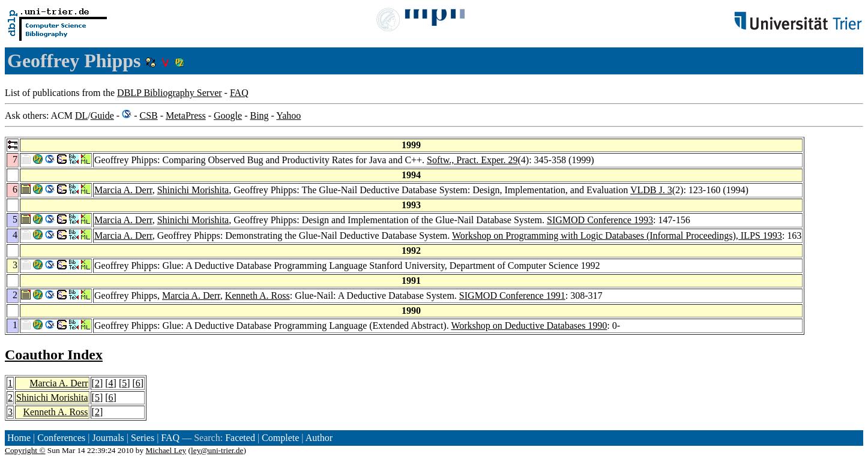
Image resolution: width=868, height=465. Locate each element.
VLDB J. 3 (651, 190)
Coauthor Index (54, 355)
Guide (102, 115)
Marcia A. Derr (123, 190)
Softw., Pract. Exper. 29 (472, 160)
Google (228, 115)
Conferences (61, 438)
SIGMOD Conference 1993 (600, 220)
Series (143, 438)
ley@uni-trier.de (217, 450)
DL (81, 115)
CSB (148, 115)
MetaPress (186, 115)
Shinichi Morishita (193, 190)
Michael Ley (166, 450)
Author (319, 438)
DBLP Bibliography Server (170, 93)
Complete (280, 438)
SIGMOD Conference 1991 (512, 295)
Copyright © (25, 450)
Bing (259, 115)
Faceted (240, 438)
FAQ (239, 93)
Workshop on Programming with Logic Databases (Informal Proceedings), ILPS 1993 (617, 235)
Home (19, 438)
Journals (108, 438)
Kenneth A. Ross (258, 295)
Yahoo (288, 115)
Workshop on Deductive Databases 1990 (529, 325)
